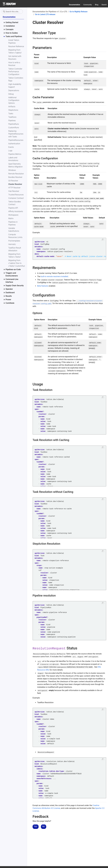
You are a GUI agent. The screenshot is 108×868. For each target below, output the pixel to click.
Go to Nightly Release (79, 12)
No (44, 827)
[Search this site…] (12, 12)
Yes (36, 827)
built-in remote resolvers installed (54, 276)
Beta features (43, 286)
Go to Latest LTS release (45, 14)
